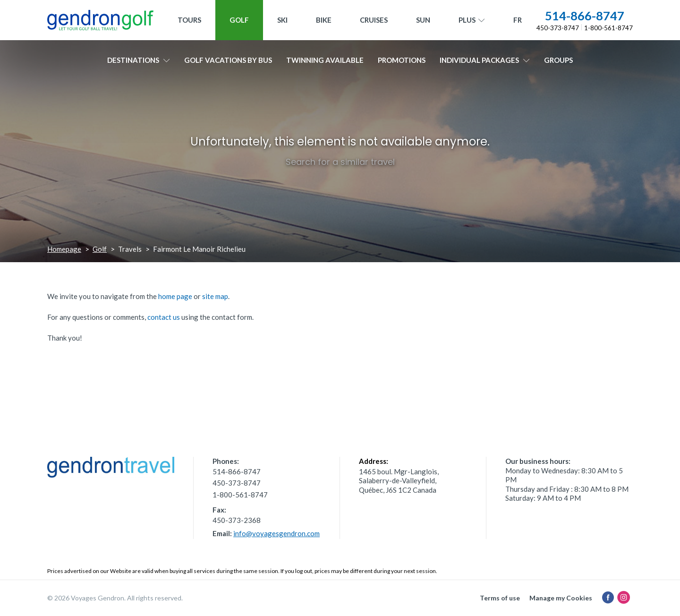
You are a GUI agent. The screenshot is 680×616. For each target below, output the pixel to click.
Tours (189, 20)
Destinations (139, 60)
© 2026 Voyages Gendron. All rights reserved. (115, 598)
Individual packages (485, 60)
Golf (239, 20)
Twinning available (325, 60)
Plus (472, 20)
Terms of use (500, 598)
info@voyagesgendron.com (276, 533)
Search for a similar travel (340, 162)
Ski (282, 20)
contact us (164, 317)
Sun (423, 20)
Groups (558, 60)
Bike (324, 20)
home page (175, 296)
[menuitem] (518, 20)
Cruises (374, 20)
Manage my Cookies (561, 598)
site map (215, 296)
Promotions (402, 60)
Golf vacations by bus (228, 60)
